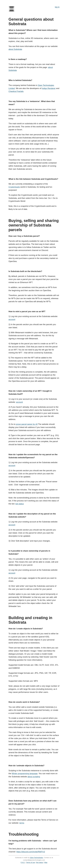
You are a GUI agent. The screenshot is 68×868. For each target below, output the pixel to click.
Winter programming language (25, 774)
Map (46, 862)
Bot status (40, 862)
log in (57, 7)
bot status (20, 504)
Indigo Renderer (49, 88)
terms (22, 823)
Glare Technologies (36, 858)
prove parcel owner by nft (27, 424)
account (12, 319)
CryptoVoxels (14, 187)
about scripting (34, 777)
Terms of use (31, 862)
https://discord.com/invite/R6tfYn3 (31, 852)
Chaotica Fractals (16, 91)
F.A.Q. (23, 862)
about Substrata (15, 49)
